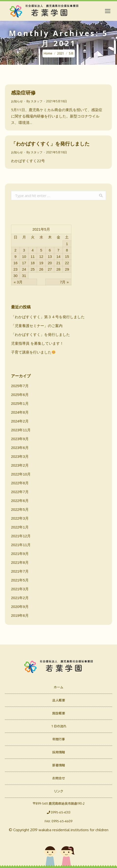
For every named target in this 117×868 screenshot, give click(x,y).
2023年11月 (21, 430)
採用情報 (59, 752)
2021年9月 (20, 554)
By (34, 101)
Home (48, 53)
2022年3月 (20, 518)
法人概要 (59, 700)
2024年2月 (20, 421)
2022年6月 (20, 501)
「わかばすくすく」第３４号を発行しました (48, 317)
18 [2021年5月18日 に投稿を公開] (33, 263)
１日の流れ (58, 726)
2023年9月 (20, 439)
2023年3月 (20, 456)
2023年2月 (20, 465)
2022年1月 (20, 527)
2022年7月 (20, 492)
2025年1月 (20, 403)
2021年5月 (20, 580)
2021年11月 (21, 545)
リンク (58, 791)
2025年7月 (20, 386)
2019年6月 (20, 615)
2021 (61, 53)
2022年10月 (21, 474)
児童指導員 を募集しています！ (37, 343)
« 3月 (18, 282)
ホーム (58, 687)
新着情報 (59, 765)
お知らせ (17, 101)
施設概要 (59, 713)
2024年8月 (20, 412)
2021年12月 (21, 536)
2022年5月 (20, 509)
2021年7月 (20, 571)
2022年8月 (20, 483)
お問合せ (59, 778)
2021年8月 (20, 562)
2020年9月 (20, 607)
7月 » (64, 282)
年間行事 (59, 739)
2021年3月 (20, 589)
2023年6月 (20, 448)
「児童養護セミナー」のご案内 (37, 326)
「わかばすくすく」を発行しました (50, 144)
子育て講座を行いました (33, 352)
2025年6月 (20, 395)
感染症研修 (23, 93)
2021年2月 (20, 598)
